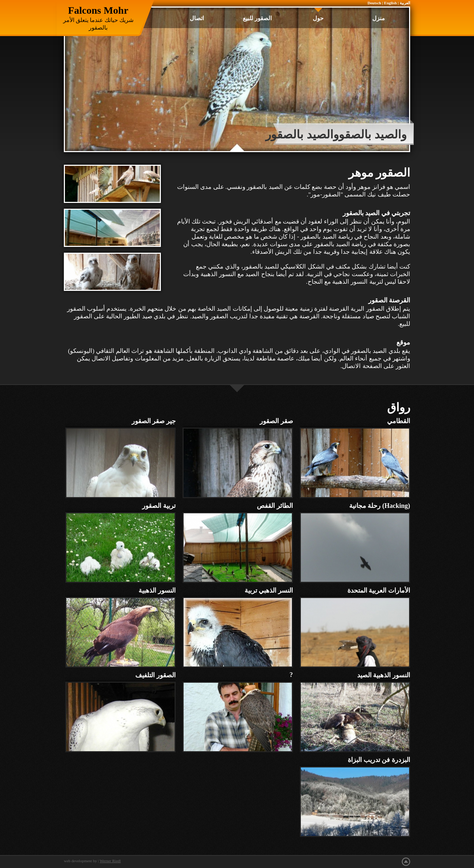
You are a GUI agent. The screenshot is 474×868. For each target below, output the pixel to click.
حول (318, 18)
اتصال (197, 18)
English (390, 3)
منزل (379, 18)
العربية (405, 3)
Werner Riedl (110, 861)
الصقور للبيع (257, 18)
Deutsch (374, 3)
